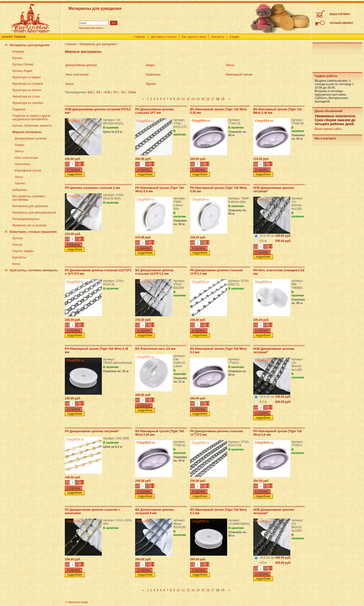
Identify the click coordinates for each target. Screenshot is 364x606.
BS (98, 92)
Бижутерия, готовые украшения (33, 232)
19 (223, 99)
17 (213, 99)
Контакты (218, 37)
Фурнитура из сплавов (28, 84)
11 (183, 99)
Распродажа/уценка (26, 219)
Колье (16, 264)
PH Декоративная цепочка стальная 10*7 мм (154, 111)
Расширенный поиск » (92, 28)
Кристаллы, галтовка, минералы (34, 270)
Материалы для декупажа (30, 206)
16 (208, 99)
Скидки (234, 37)
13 (193, 99)
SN (123, 92)
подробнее (75, 174)
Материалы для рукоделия (30, 45)
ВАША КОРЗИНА (340, 14)
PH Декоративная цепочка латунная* (92, 431)
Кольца (17, 245)
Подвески (19, 109)
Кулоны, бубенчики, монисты (32, 126)
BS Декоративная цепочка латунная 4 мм (154, 511)
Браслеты (19, 257)
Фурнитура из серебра (28, 103)
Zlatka (132, 92)
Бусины (17, 58)
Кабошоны (20, 190)
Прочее (20, 183)
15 (203, 99)
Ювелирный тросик (28, 171)
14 (198, 99)
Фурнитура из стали (26, 97)
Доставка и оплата (164, 37)
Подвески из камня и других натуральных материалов (31, 117)
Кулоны (18, 238)
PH (116, 92)
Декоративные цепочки (31, 138)
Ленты (19, 151)
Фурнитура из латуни (27, 90)
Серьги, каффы (23, 251)
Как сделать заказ (194, 37)
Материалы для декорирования (34, 213)
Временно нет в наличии (29, 225)
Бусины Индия (22, 71)
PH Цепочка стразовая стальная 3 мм (92, 188)
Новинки (18, 52)
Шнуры (20, 145)
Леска (19, 177)
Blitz (91, 92)
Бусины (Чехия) (23, 64)
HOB (107, 92)
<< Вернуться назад (76, 602)
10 (178, 99)
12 (188, 99)
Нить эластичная (26, 158)
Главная (139, 37)
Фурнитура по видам (27, 77)
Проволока (22, 164)
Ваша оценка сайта (328, 129)
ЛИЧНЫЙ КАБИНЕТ (342, 23)
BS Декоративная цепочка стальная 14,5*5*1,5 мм (154, 272)
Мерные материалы (27, 132)
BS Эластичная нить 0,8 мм (155, 349)
